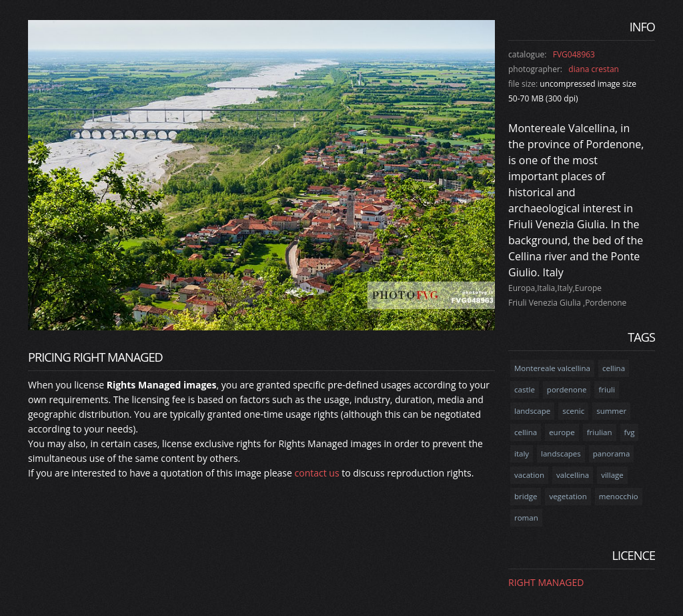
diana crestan (594, 69)
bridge (526, 496)
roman (526, 518)
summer (611, 411)
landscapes (561, 453)
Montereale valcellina (552, 368)
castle (525, 389)
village (612, 475)
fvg (630, 432)
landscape (532, 411)
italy (522, 453)
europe (562, 432)
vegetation (568, 496)
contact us (317, 473)
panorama (612, 453)
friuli (606, 389)
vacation (529, 475)
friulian (600, 432)
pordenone (567, 389)
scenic (573, 411)
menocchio (619, 496)
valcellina (573, 475)
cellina (614, 368)
